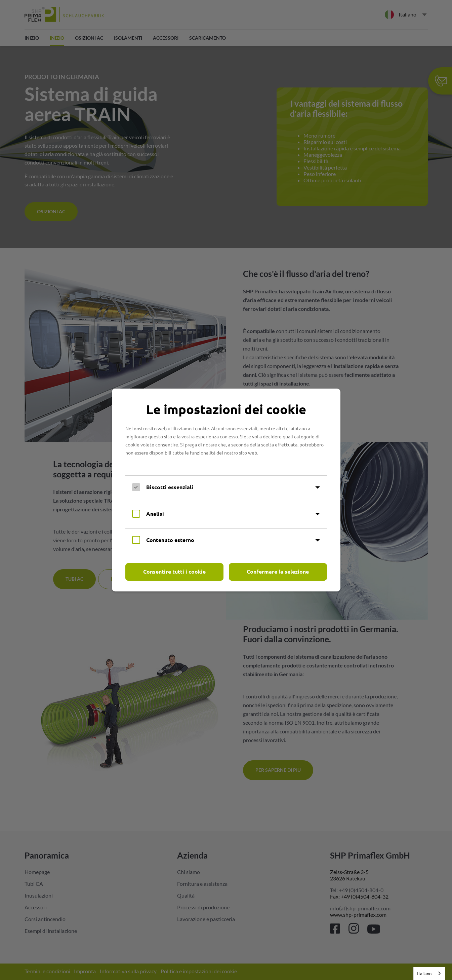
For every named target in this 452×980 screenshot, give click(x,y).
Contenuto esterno (170, 540)
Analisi (155, 514)
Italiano (424, 974)
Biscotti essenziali (170, 487)
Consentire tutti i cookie (174, 571)
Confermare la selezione (278, 571)
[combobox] (429, 973)
